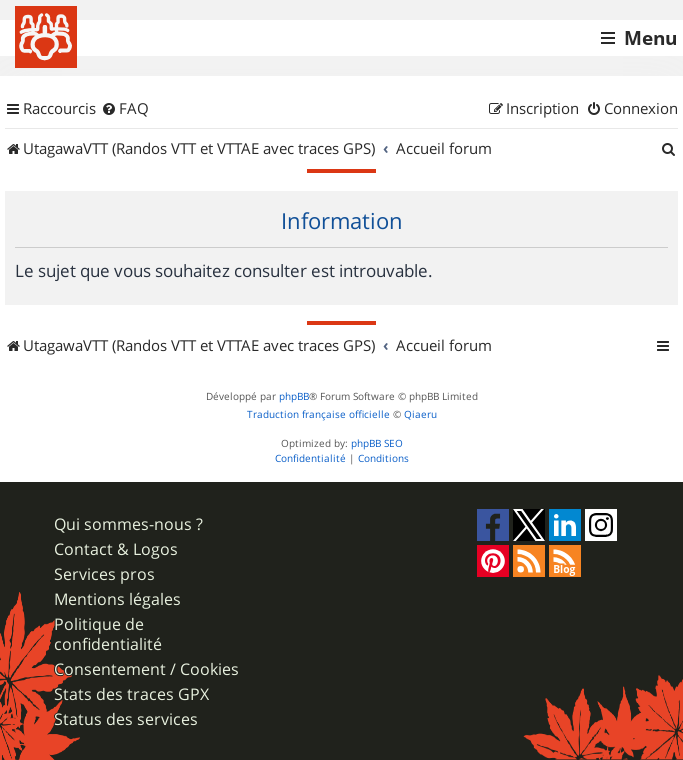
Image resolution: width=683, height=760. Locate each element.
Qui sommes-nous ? (128, 524)
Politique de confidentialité (108, 634)
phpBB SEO (377, 443)
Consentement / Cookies (146, 669)
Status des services (126, 719)
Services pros (104, 574)
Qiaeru (420, 414)
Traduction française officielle (318, 414)
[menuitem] (125, 109)
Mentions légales (117, 599)
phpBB (294, 396)
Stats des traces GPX (131, 694)
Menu (650, 38)
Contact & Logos (116, 549)
